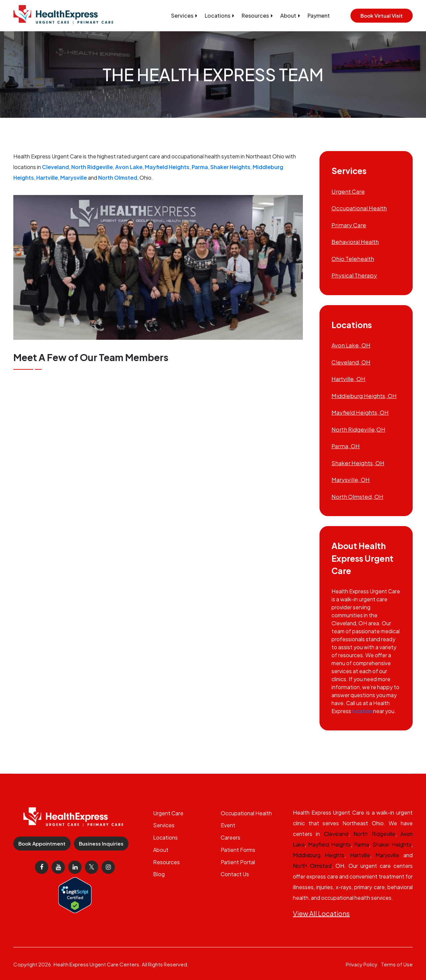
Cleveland (55, 167)
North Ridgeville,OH (358, 429)
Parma (200, 167)
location (362, 711)
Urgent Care (348, 191)
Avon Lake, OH (351, 345)
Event (228, 825)
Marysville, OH (351, 480)
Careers (230, 837)
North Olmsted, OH (357, 496)
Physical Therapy (354, 275)
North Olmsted (118, 178)
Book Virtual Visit (382, 15)
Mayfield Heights (167, 167)
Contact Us (235, 874)
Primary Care (349, 225)
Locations (219, 15)
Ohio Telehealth (353, 259)
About (290, 15)
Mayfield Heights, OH (360, 412)
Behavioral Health (355, 242)
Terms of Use (397, 964)
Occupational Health (359, 208)
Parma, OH (346, 446)
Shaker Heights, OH (358, 463)
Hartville (47, 178)
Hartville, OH (348, 379)
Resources (257, 15)
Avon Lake (129, 167)
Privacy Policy (362, 964)
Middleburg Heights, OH (364, 396)
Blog (159, 874)
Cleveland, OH (351, 362)
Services (184, 15)
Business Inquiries (101, 843)
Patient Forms (238, 850)
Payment (319, 15)
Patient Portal (238, 862)
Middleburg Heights (319, 855)
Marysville (74, 178)
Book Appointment (42, 843)
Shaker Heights (230, 167)
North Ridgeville (92, 167)
